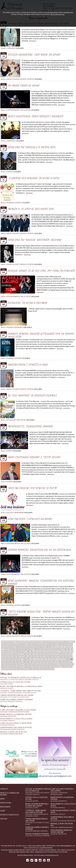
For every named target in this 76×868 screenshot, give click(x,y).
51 (69, 644)
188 (24, 662)
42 (41, 644)
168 (24, 659)
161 (71, 657)
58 (18, 647)
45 (50, 644)
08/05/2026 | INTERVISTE (8, 716)
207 (22, 664)
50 (66, 644)
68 (47, 647)
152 (39, 657)
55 (9, 647)
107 (24, 652)
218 (62, 664)
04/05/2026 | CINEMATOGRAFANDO (11, 734)
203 (7, 664)
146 (18, 657)
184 (10, 662)
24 (62, 642)
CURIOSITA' (11, 48)
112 (41, 652)
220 (69, 664)
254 (52, 669)
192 (38, 662)
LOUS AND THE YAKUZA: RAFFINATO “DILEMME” (35, 240)
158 (61, 657)
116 (55, 652)
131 (35, 654)
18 (44, 642)
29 (2, 644)
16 (38, 642)
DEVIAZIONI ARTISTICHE (16, 420)
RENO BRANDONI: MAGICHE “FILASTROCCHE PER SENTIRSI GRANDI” (41, 582)
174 (46, 659)
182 (3, 662)
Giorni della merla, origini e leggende (38, 829)
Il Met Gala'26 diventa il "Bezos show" (16, 723)
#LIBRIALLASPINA (14, 203)
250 (38, 669)
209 (29, 664)
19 (47, 642)
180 (68, 659)
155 (50, 657)
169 (28, 659)
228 (26, 667)
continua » (33, 41)
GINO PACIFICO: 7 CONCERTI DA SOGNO (30, 519)
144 (10, 657)
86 (29, 649)
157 (57, 657)
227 (22, 667)
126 (17, 654)
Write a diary (6, 803)
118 (62, 652)
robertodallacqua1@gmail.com (65, 846)
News (3, 48)
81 (15, 649)
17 (41, 642)
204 (10, 664)
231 (37, 667)
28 (74, 642)
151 (36, 657)
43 (44, 644)
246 (22, 669)
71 (56, 647)
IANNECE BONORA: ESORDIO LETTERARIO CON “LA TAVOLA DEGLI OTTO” (41, 335)
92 (47, 649)
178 (61, 659)
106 (20, 652)
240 (71, 667)
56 (11, 647)
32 (11, 644)
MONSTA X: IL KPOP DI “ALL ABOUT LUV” (31, 209)
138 (60, 654)
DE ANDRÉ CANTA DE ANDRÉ (24, 85)
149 (29, 657)
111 (38, 652)
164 (10, 659)
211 (37, 664)
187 (21, 662)
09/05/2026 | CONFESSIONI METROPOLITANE (15, 712)
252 (45, 669)
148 (25, 657)
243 (10, 669)
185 (14, 662)
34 (17, 644)
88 (36, 649)
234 (48, 667)
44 (47, 644)
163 (6, 659)
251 (41, 669)
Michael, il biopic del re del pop (14, 732)
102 (6, 652)
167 (21, 659)
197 (56, 662)
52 (72, 644)
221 (72, 664)
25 (65, 642)
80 (12, 649)
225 (14, 667)
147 (21, 657)
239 (67, 667)
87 (33, 649)
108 (28, 652)
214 (47, 664)
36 (23, 644)
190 (31, 662)
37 (26, 644)
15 (36, 642)
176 (53, 659)
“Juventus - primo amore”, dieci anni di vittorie (38, 692)
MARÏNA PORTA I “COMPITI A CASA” (28, 365)
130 (31, 654)
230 (33, 667)
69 (50, 647)
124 (10, 654)
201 (71, 662)
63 (32, 647)
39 (32, 644)
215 (51, 664)
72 (59, 647)
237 (59, 667)
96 (59, 649)
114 (48, 652)
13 (30, 642)
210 (33, 664)
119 (65, 652)
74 (65, 647)
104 (13, 652)
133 (42, 654)
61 (26, 647)
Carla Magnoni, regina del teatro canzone (63, 832)
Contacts (4, 789)
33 (14, 644)
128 (24, 654)
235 (52, 667)
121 (72, 652)
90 (41, 649)
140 (67, 654)
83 (20, 649)
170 (32, 659)
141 (71, 654)
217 (58, 664)
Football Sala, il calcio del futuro (38, 799)
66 (41, 647)
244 (14, 669)
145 (14, 657)
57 (14, 647)
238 (63, 667)
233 (44, 667)
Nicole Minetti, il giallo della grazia (16, 719)
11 (25, 642)
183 (6, 662)
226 (18, 667)
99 (68, 649)
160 (68, 657)
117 (58, 652)
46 (53, 644)
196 (53, 662)
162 (3, 659)
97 (62, 649)
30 (5, 644)
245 (18, 669)
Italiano (4, 819)
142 (3, 657)
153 (43, 657)
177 (57, 659)
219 (65, 664)
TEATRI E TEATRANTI (15, 327)
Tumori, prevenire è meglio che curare (38, 822)
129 (28, 654)
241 (3, 669)
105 (17, 652)
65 (38, 647)
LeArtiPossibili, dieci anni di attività (16, 727)
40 (35, 644)
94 (53, 649)
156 (54, 657)
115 (51, 652)
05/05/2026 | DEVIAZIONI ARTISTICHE (12, 729)
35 (20, 644)
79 (9, 649)
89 (38, 649)
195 (49, 662)
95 (56, 649)
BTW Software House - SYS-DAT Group (32, 855)
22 (56, 642)
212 (40, 664)
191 (35, 662)
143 (6, 657)
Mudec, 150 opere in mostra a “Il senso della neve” (38, 687)
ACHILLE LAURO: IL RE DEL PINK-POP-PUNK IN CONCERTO (42, 271)
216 (54, 664)
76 (71, 647)
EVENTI (10, 172)
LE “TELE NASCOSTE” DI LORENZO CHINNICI (32, 395)
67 (44, 647)
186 (17, 662)
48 (60, 644)
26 (67, 642)
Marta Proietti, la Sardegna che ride (16, 714)
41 (38, 644)
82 (18, 649)
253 (49, 669)
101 (3, 652)
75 (68, 647)
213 (44, 664)
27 (71, 642)
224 (10, 667)
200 (67, 662)
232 (40, 667)
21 (53, 642)
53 (2, 647)
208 (26, 664)
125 (14, 654)
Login (2, 811)
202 (3, 664)
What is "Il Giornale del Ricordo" (10, 794)
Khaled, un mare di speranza (38, 835)
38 (29, 644)
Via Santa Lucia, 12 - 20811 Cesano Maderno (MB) (30, 846)
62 (29, 647)
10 (22, 642)
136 (53, 654)
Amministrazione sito (52, 855)
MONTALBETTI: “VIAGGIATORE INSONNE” (31, 426)
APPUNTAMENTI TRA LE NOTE (19, 110)
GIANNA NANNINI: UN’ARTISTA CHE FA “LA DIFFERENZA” (40, 550)
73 (62, 647)
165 (14, 659)
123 (6, 654)
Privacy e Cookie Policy (10, 815)
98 (65, 649)
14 (33, 642)
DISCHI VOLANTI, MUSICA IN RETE (20, 79)
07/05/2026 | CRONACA (7, 721)
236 (56, 667)
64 (35, 647)
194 (46, 662)
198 (60, 662)
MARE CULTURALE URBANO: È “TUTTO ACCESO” (34, 457)
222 (3, 667)
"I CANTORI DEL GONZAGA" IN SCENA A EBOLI (34, 178)
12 (27, 642)
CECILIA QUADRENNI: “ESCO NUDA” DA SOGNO (34, 55)
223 (7, 667)
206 (18, 664)
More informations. (58, 14)
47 (57, 644)
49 (63, 644)
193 (42, 662)
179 (64, 659)
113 (45, 652)
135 (49, 654)
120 (68, 652)
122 (3, 654)
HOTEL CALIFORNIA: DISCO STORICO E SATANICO (36, 116)
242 (7, 669)
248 (30, 669)
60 (23, 647)
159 (64, 657)
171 (35, 659)
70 (53, 647)
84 (24, 649)
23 (58, 642)
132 (38, 654)
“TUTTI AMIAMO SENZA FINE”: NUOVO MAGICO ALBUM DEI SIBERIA (41, 613)
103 (10, 652)
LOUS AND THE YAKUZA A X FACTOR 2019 (32, 147)
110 (35, 652)
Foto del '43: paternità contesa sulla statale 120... (38, 678)
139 (64, 654)
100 (71, 649)
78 (6, 649)
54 (5, 647)
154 (46, 657)
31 (8, 644)
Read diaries (5, 807)
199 (64, 662)
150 (32, 657)
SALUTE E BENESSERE (15, 513)
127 (21, 654)
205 (14, 664)
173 (42, 659)
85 (27, 649)
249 (34, 669)
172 (39, 659)
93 (50, 649)
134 (46, 654)
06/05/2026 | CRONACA (7, 725)
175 (50, 659)
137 (56, 654)
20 (50, 642)
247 (26, 669)
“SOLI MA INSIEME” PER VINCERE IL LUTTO (33, 488)
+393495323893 (51, 846)
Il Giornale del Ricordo (8, 846)
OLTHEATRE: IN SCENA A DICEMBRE (28, 303)
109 (31, 652)
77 (3, 649)
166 (17, 659)
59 (20, 647)
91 (44, 649)
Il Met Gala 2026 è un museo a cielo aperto (18, 710)
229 (29, 667)
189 (28, 662)
